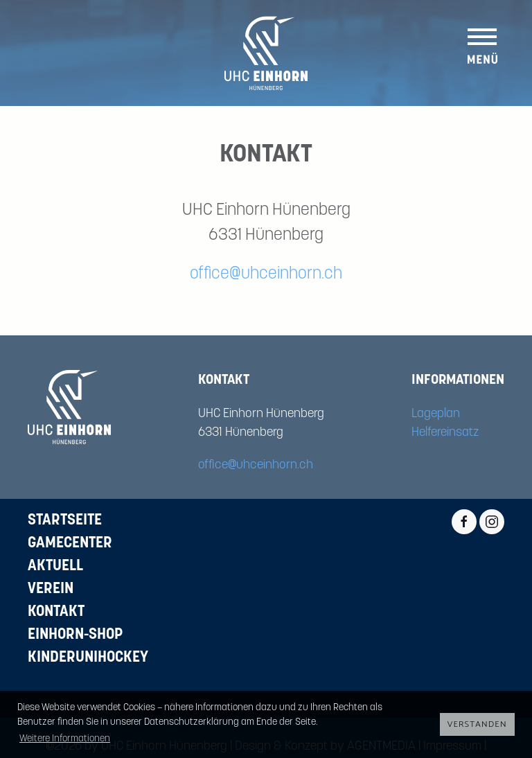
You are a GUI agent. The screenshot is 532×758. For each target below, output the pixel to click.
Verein (51, 589)
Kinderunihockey (88, 658)
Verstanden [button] (477, 724)
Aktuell (55, 566)
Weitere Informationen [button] (65, 739)
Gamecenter (70, 544)
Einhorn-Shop (76, 635)
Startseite (65, 521)
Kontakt (56, 612)
